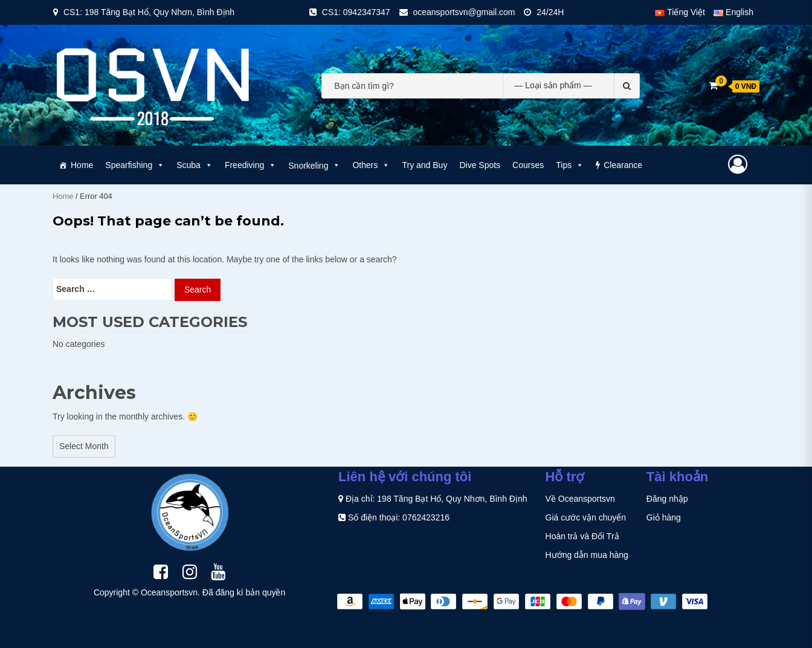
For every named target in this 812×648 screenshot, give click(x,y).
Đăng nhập (667, 499)
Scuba (195, 165)
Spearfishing (135, 165)
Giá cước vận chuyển (586, 517)
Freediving (250, 165)
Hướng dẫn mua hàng (587, 555)
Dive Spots (480, 165)
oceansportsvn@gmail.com (464, 12)
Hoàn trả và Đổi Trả (582, 536)
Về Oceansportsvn (580, 499)
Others (371, 165)
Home (82, 165)
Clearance (623, 165)
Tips (570, 165)
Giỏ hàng (664, 517)
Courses (528, 165)
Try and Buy (424, 165)
